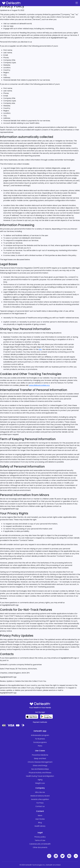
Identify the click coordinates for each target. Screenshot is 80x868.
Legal (40, 832)
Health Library (40, 826)
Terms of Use (40, 840)
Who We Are (40, 792)
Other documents (40, 847)
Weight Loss (40, 783)
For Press (40, 803)
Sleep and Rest (40, 758)
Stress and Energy (40, 766)
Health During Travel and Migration (40, 776)
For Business (40, 739)
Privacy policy (40, 837)
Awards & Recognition (40, 799)
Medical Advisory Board (40, 796)
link (40, 349)
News (40, 815)
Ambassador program (40, 735)
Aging (40, 780)
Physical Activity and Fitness (40, 773)
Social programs (40, 742)
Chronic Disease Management (40, 762)
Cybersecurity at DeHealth (40, 844)
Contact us (40, 806)
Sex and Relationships (40, 769)
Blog (40, 823)
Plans (40, 746)
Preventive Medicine (40, 755)
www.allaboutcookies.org (39, 385)
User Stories (40, 819)
